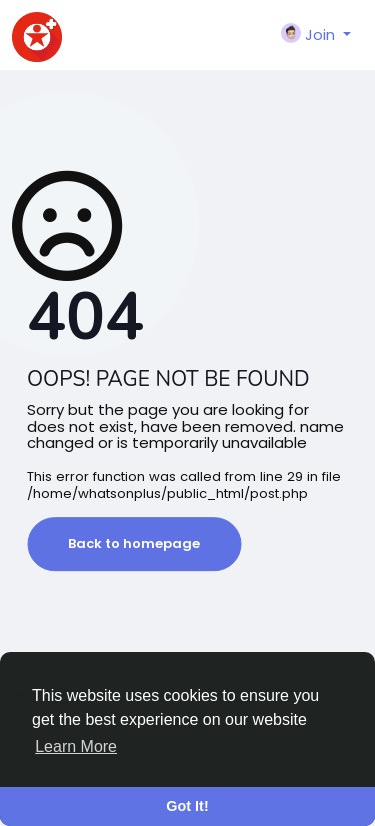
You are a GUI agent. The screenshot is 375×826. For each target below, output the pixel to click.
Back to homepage (134, 543)
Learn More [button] (76, 746)
